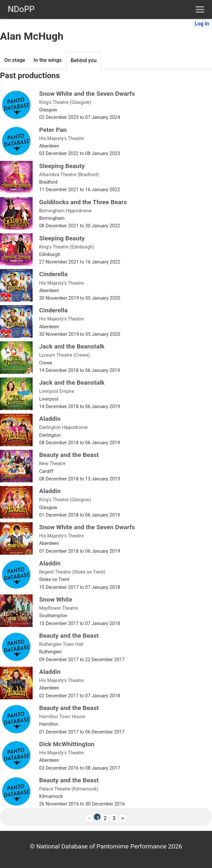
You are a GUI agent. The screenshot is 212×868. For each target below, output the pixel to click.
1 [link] (98, 818)
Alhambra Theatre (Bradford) (69, 175)
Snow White (56, 599)
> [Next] (123, 818)
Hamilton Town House (62, 717)
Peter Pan (53, 130)
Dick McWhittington (67, 744)
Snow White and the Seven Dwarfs (87, 94)
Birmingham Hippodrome (65, 211)
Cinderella (53, 274)
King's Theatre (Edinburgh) (67, 247)
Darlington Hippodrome (63, 427)
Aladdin (50, 419)
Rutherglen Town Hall (61, 644)
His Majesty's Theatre (61, 139)
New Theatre (52, 464)
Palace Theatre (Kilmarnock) (69, 789)
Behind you (84, 60)
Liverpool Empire (57, 391)
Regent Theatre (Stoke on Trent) (72, 572)
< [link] (89, 818)
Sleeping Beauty (62, 166)
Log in (202, 24)
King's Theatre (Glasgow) (65, 102)
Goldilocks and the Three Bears (83, 202)
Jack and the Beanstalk (72, 346)
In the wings (48, 60)
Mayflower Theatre (59, 608)
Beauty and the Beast (69, 455)
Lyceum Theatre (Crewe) (64, 355)
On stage (15, 60)
